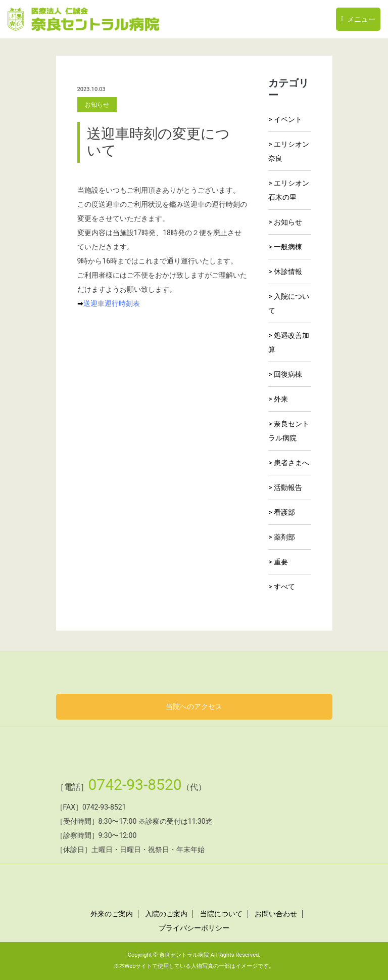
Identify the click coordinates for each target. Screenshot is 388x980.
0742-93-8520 (131, 785)
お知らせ (288, 222)
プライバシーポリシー (194, 928)
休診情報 (288, 272)
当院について (221, 914)
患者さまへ (292, 463)
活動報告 (288, 487)
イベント (288, 119)
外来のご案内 (112, 914)
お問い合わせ (276, 914)
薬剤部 (284, 537)
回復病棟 (288, 374)
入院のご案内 (166, 914)
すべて (284, 587)
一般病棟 (288, 247)
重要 (281, 562)
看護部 (284, 512)
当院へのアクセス (194, 706)
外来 (281, 399)
